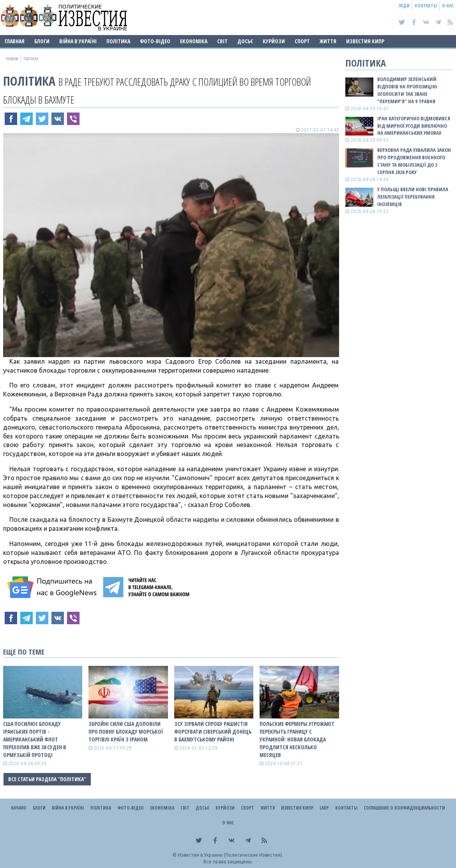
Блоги (42, 41)
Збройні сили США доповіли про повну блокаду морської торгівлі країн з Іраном (126, 732)
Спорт (302, 41)
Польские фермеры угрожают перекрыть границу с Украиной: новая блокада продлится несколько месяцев (297, 739)
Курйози (274, 41)
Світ (222, 41)
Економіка (194, 41)
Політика (118, 41)
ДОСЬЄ (245, 41)
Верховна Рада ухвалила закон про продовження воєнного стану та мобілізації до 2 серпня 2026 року (414, 161)
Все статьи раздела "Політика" (47, 779)
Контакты (426, 6)
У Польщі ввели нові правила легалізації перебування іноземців (413, 197)
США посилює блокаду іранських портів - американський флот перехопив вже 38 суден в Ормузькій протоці (35, 739)
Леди (404, 6)
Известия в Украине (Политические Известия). (231, 855)
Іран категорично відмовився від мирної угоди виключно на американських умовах (414, 126)
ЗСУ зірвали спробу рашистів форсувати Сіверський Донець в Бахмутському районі (213, 732)
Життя (328, 41)
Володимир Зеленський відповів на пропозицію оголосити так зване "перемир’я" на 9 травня (407, 90)
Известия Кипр (365, 41)
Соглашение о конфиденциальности (404, 808)
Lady (324, 808)
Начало (19, 808)
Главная (15, 41)
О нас (448, 6)
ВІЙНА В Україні (78, 41)
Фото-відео (155, 41)
